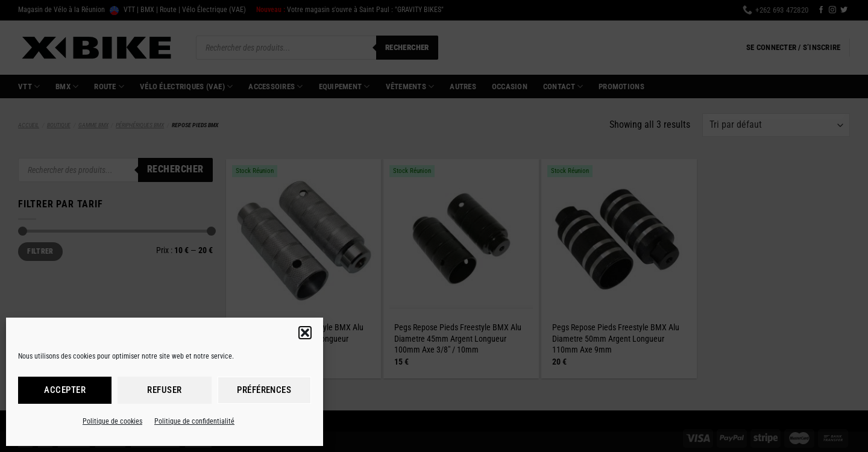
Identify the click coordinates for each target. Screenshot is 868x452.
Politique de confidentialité (194, 421)
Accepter (65, 390)
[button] (305, 333)
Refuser (164, 390)
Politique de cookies (112, 421)
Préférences (264, 390)
